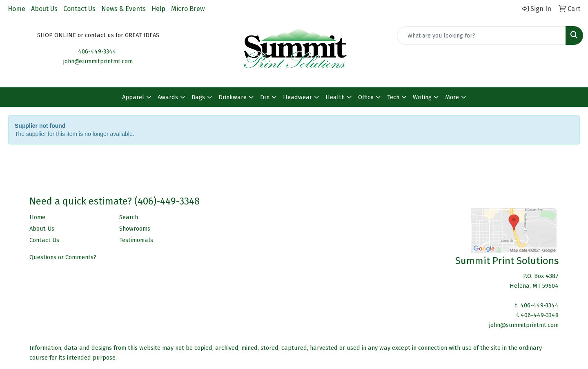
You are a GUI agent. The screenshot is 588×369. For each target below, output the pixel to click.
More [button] (452, 97)
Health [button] (335, 97)
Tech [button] (393, 97)
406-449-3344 (97, 51)
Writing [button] (422, 97)
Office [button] (366, 97)
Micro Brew (188, 9)
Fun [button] (265, 97)
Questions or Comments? (63, 257)
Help (158, 9)
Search (129, 217)
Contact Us (79, 9)
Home (17, 9)
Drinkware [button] (233, 97)
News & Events (124, 9)
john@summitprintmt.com (98, 61)
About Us (44, 9)
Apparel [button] (133, 97)
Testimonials (136, 240)
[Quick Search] (481, 36)
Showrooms (135, 229)
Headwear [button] (297, 97)
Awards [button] (168, 97)
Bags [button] (198, 97)
